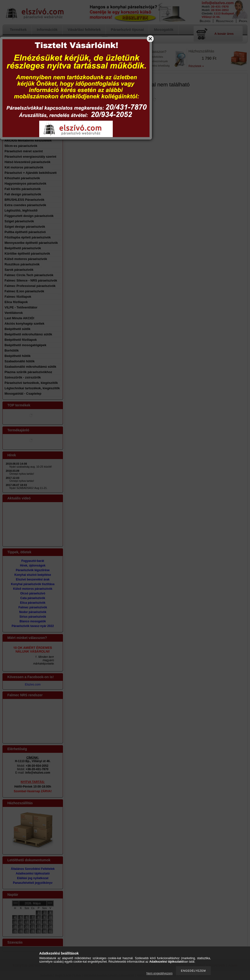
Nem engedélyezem (159, 973)
